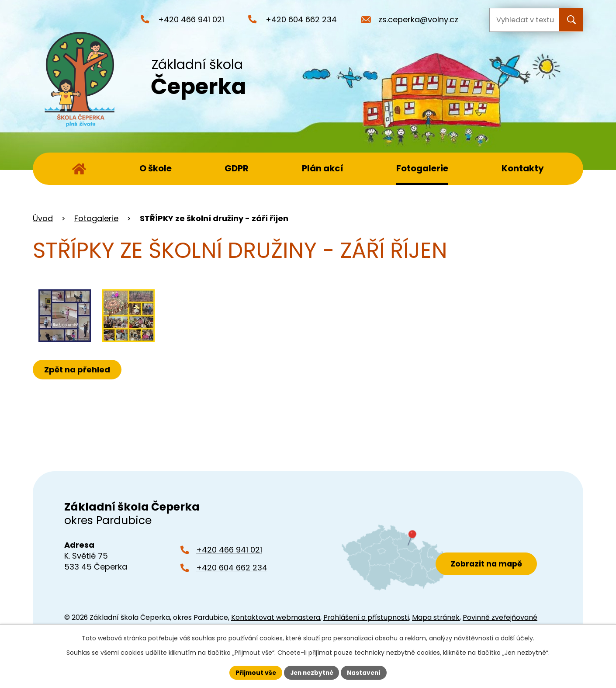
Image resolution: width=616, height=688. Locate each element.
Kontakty (523, 168)
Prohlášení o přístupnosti (366, 617)
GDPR (237, 168)
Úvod (79, 169)
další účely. (517, 638)
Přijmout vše (254, 672)
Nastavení (366, 672)
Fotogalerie (422, 168)
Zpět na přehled (78, 370)
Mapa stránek (436, 617)
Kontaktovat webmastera (276, 617)
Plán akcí (323, 168)
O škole (156, 168)
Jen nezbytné (311, 672)
